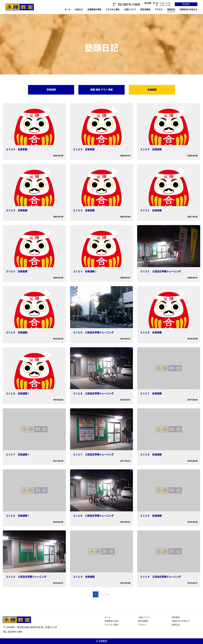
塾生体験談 (145, 9)
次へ (107, 594)
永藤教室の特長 (94, 9)
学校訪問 (51, 90)
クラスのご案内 (113, 9)
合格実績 (152, 90)
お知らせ (79, 9)
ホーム (68, 9)
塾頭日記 (171, 9)
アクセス (159, 9)
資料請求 (186, 4)
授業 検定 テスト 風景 (102, 90)
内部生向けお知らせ (188, 9)
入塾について (130, 9)
